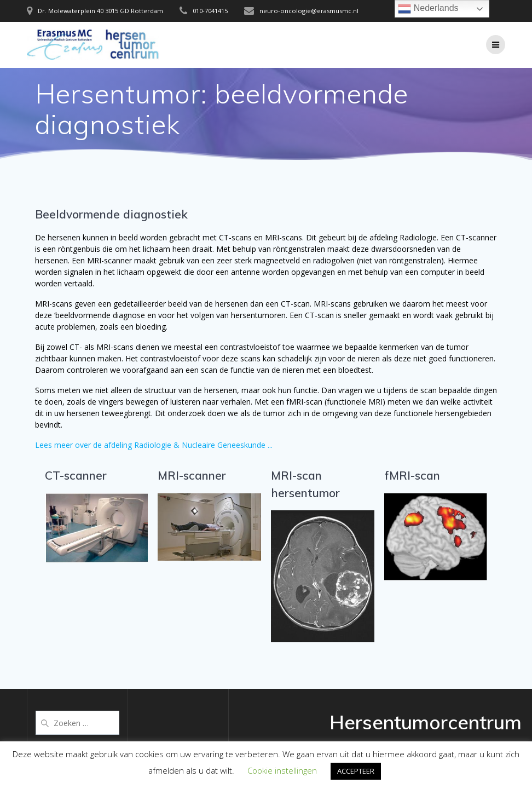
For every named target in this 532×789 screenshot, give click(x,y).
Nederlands (428, 9)
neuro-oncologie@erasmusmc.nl (309, 11)
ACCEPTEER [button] (356, 771)
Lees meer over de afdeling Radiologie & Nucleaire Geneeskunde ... (154, 445)
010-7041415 (210, 11)
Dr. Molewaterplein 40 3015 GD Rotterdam (100, 11)
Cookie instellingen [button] (282, 770)
